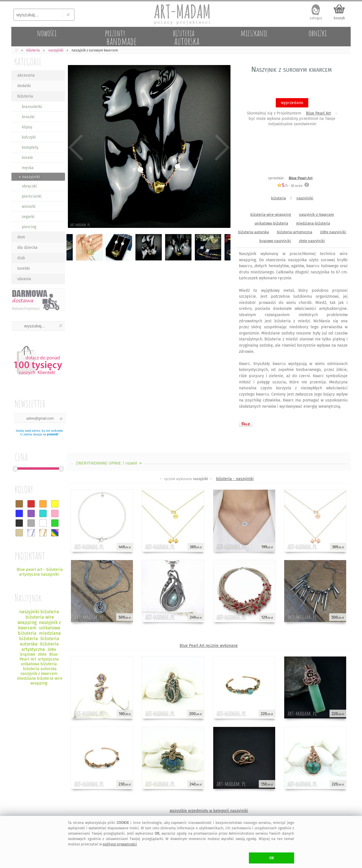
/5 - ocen (290, 186)
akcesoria (26, 75)
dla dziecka (27, 248)
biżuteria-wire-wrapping (271, 214)
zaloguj (316, 18)
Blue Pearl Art (318, 113)
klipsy (27, 127)
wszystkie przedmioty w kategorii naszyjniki (209, 811)
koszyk (339, 18)
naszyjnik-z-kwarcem (316, 214)
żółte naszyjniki (333, 232)
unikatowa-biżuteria (271, 223)
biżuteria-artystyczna (295, 232)
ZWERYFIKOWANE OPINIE (109, 463)
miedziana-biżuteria (313, 223)
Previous (76, 148)
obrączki (29, 186)
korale (27, 158)
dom (21, 237)
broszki (28, 117)
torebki (24, 268)
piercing (29, 227)
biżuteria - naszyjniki (235, 479)
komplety (30, 147)
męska (28, 168)
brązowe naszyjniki (275, 241)
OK (272, 858)
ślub (21, 258)
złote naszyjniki (312, 241)
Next (221, 148)
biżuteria (25, 96)
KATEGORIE (28, 61)
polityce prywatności (120, 844)
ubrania (24, 279)
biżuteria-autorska (254, 232)
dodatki (24, 86)
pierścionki (32, 196)
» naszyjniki (29, 177)
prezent (52, 434)
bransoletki (32, 107)
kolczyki (29, 137)
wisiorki (29, 207)
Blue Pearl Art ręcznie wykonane (209, 646)
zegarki (28, 217)
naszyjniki (305, 198)
